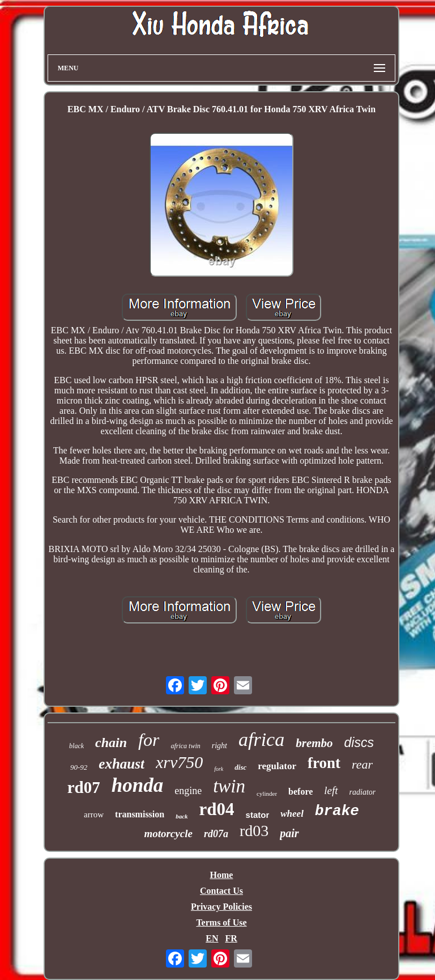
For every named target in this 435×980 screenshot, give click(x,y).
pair (289, 833)
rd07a (216, 834)
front (324, 763)
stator (258, 815)
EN (212, 938)
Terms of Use (221, 922)
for (149, 740)
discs (359, 743)
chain (111, 743)
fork (219, 769)
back (182, 816)
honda (137, 785)
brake (337, 811)
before (300, 792)
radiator (363, 792)
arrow (94, 814)
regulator (277, 766)
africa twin (185, 746)
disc (240, 767)
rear (362, 764)
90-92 (79, 767)
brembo (314, 743)
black (76, 746)
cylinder (267, 794)
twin (229, 786)
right (219, 746)
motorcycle (168, 833)
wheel (292, 814)
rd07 (84, 787)
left (331, 790)
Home (222, 875)
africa (261, 739)
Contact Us (221, 891)
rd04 (217, 809)
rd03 (254, 831)
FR (231, 938)
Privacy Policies (221, 907)
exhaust (121, 764)
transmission (140, 814)
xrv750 (179, 762)
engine (188, 791)
